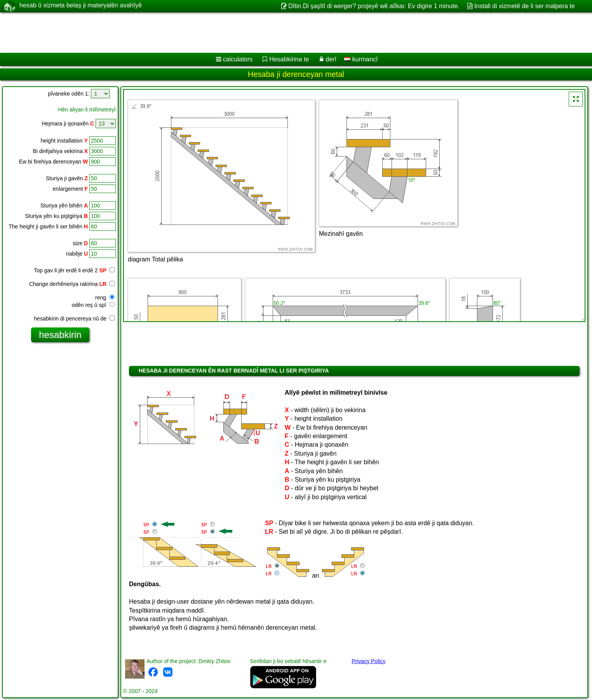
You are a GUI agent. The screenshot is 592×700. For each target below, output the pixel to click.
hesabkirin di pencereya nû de (74, 319)
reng (105, 298)
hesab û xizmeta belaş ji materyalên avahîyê (81, 6)
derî (331, 59)
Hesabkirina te (289, 59)
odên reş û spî (93, 305)
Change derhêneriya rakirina (72, 284)
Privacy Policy (368, 661)
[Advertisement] (236, 33)
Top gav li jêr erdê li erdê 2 (74, 270)
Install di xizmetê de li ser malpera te (525, 6)
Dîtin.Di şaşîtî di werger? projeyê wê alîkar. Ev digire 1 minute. (374, 6)
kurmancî (361, 59)
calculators (238, 59)
